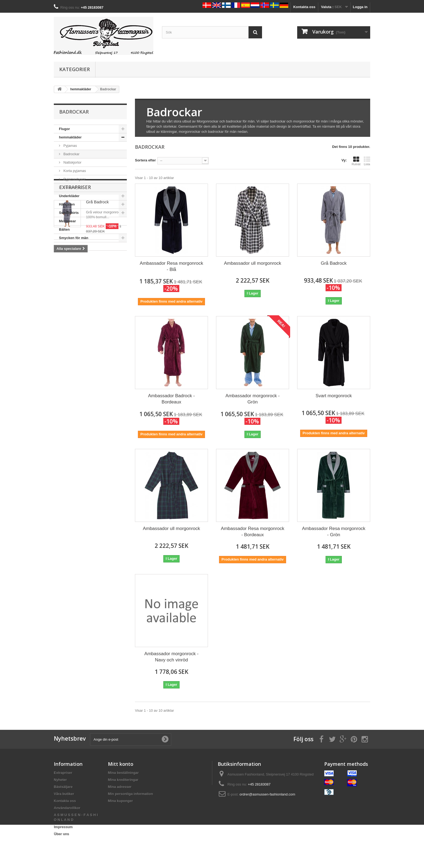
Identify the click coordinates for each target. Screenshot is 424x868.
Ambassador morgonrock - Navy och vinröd (171, 657)
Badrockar (71, 154)
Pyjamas (70, 146)
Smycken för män (74, 238)
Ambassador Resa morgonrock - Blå (171, 266)
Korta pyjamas (74, 171)
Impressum (63, 827)
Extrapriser (75, 267)
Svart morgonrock (334, 396)
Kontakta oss (304, 7)
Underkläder (69, 196)
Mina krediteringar (123, 780)
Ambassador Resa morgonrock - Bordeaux (253, 532)
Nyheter (60, 780)
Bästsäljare (63, 787)
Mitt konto (121, 764)
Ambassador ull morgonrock (253, 263)
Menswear (67, 221)
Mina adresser (120, 787)
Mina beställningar (123, 773)
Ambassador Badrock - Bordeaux (172, 399)
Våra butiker (64, 794)
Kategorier (74, 69)
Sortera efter (145, 160)
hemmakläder (70, 137)
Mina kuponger (120, 801)
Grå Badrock (97, 282)
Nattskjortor (72, 162)
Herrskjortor (69, 246)
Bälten (64, 229)
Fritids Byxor (73, 188)
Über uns (61, 834)
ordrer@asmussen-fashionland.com (267, 794)
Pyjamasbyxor (74, 179)
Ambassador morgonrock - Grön (253, 399)
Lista (367, 161)
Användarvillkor (67, 808)
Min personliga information (130, 794)
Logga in (360, 7)
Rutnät (356, 161)
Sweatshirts (69, 213)
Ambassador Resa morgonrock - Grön (334, 532)
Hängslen (67, 204)
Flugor (64, 129)
